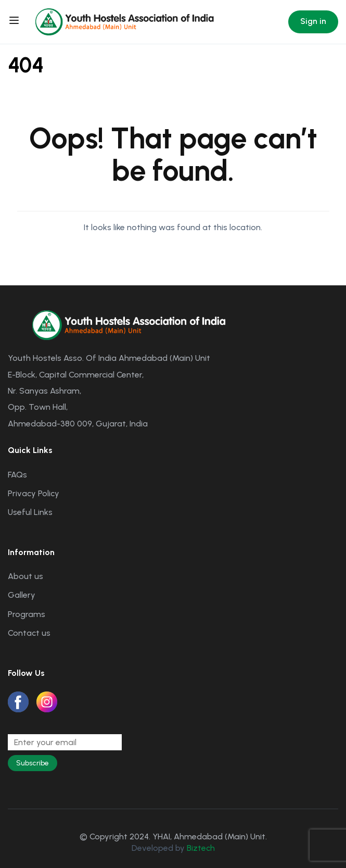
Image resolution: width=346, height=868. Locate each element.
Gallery (22, 595)
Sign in (313, 21)
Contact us (29, 633)
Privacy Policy (34, 493)
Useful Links (30, 512)
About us (25, 576)
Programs (27, 614)
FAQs (17, 475)
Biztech (201, 848)
